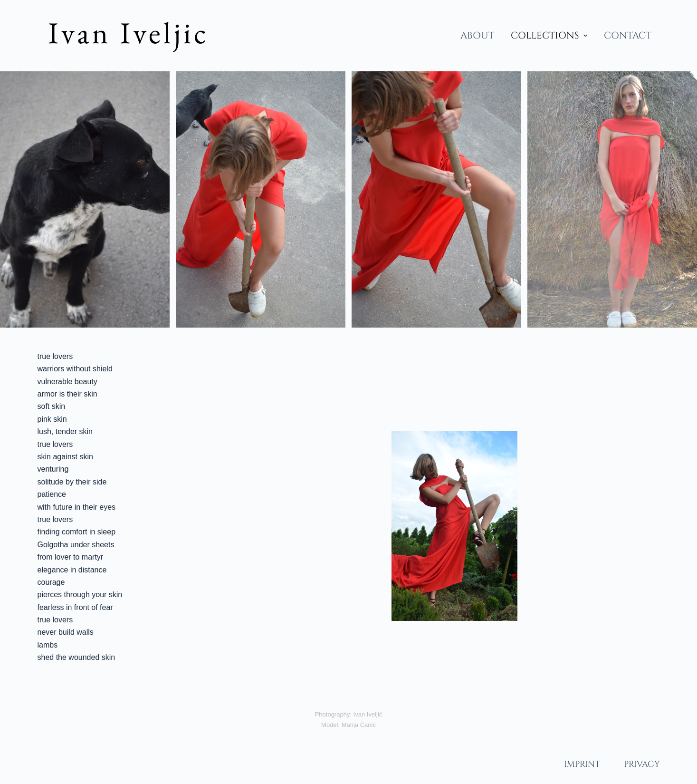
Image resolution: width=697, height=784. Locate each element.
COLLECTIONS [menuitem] (550, 35)
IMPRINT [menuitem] (582, 764)
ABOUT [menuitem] (477, 35)
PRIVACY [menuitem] (642, 764)
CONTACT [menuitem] (628, 35)
